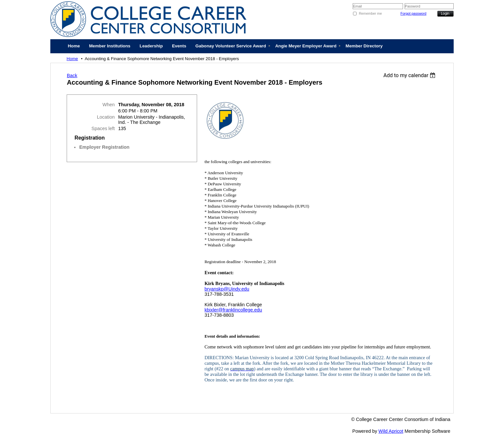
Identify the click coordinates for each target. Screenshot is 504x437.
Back (72, 76)
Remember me (370, 13)
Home (72, 59)
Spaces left (103, 128)
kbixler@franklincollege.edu (233, 310)
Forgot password (413, 13)
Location (106, 117)
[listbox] (410, 75)
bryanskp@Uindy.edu (227, 289)
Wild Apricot (391, 431)
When (109, 105)
